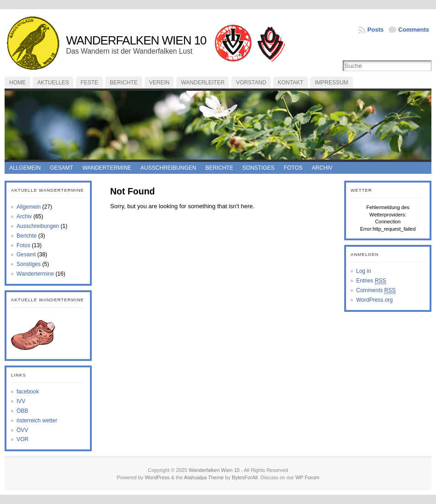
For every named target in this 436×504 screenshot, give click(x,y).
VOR (22, 439)
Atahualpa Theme (204, 477)
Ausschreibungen (168, 168)
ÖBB (22, 411)
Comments (414, 30)
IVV (21, 401)
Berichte (124, 83)
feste (89, 83)
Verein (159, 83)
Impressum (332, 83)
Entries (371, 281)
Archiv (322, 168)
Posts (375, 30)
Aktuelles (53, 83)
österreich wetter (37, 421)
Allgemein (25, 168)
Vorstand (251, 83)
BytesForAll (245, 477)
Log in (364, 271)
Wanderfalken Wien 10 (136, 40)
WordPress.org (375, 300)
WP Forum (307, 477)
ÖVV (22, 430)
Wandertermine (107, 168)
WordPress (157, 477)
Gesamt (62, 168)
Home (17, 83)
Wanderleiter (203, 83)
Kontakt (291, 83)
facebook (28, 392)
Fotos (293, 168)
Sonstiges (258, 168)
